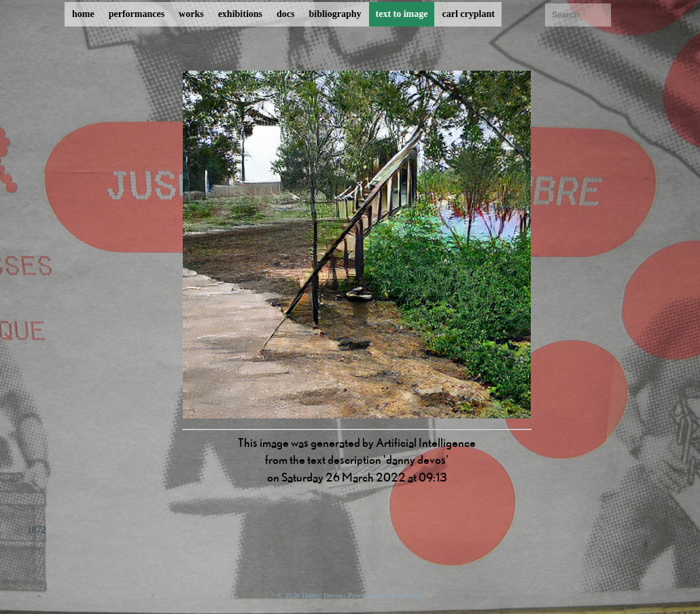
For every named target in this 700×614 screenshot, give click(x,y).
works (191, 14)
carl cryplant (468, 14)
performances (137, 14)
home (83, 14)
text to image (402, 14)
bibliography (335, 14)
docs (285, 14)
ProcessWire (404, 595)
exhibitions (240, 14)
